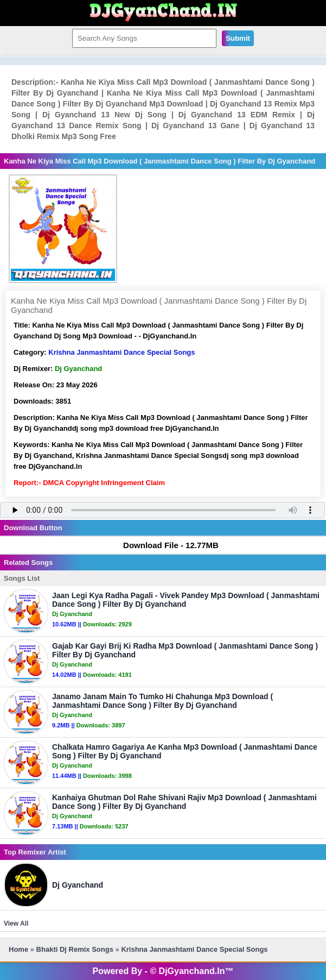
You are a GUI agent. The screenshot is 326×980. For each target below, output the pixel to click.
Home (18, 949)
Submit (238, 38)
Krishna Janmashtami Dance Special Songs (122, 352)
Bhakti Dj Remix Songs (75, 949)
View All (16, 924)
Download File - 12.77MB (166, 545)
